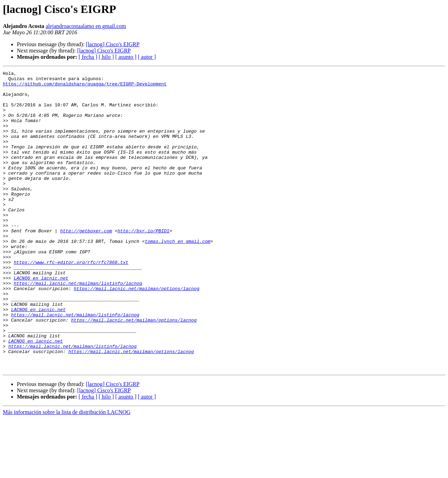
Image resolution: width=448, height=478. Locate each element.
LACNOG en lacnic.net (41, 320)
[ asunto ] (126, 57)
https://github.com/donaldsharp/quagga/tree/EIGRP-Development (85, 87)
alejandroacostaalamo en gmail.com (86, 26)
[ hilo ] (106, 57)
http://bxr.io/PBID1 (143, 263)
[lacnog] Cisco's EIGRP (113, 44)
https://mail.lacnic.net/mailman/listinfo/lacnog (78, 326)
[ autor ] (147, 57)
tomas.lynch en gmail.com (178, 276)
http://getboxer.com (86, 263)
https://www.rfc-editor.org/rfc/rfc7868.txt (71, 301)
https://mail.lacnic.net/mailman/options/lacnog (137, 332)
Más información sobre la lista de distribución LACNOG (67, 472)
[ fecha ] (88, 57)
